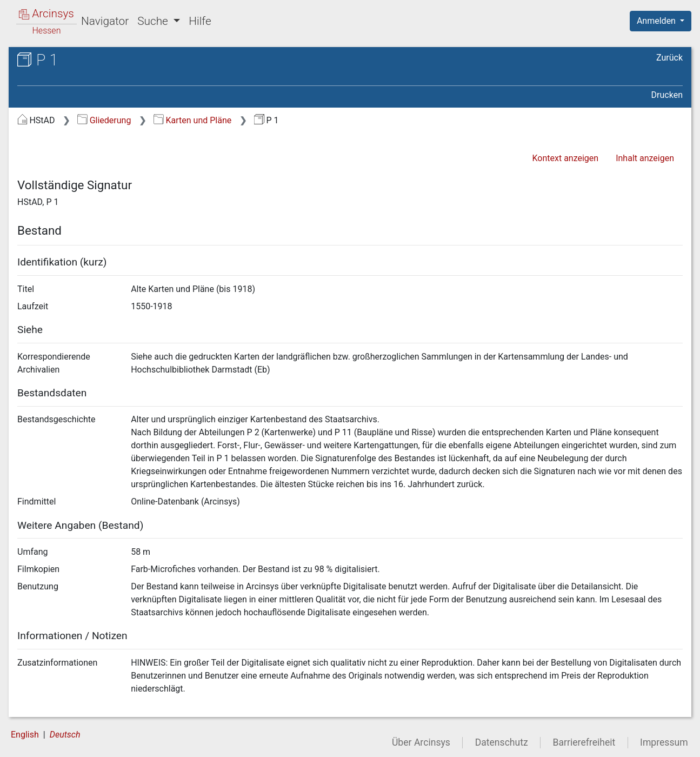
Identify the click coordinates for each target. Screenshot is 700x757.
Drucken (667, 95)
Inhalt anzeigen (645, 158)
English (25, 735)
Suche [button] (154, 21)
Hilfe (200, 21)
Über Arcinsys (421, 742)
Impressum (664, 742)
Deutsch (65, 735)
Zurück (669, 58)
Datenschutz (502, 742)
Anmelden (657, 21)
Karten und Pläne (192, 120)
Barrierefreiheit (584, 742)
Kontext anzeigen (565, 158)
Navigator (105, 21)
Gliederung (104, 120)
